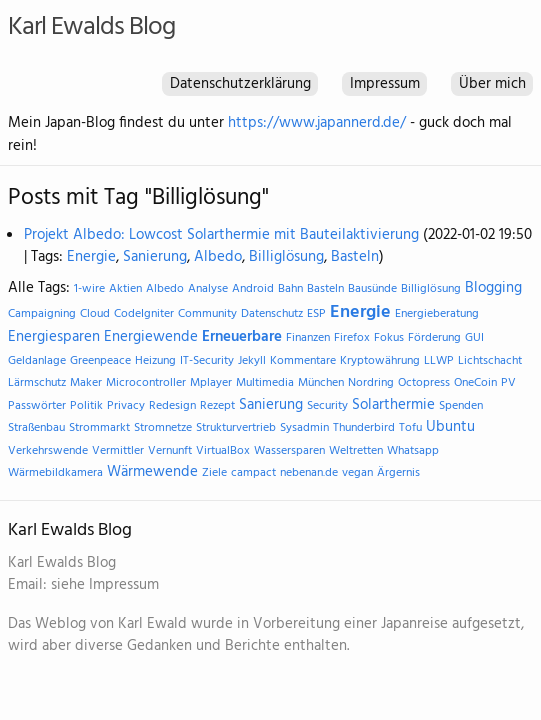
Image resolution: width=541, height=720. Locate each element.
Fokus (389, 338)
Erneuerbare (242, 337)
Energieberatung (437, 314)
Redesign (172, 406)
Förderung (434, 338)
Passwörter (37, 406)
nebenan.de (309, 473)
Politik (86, 406)
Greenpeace (100, 361)
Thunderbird (364, 428)
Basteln (355, 257)
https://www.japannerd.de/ (317, 123)
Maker (86, 383)
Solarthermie (393, 405)
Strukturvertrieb (236, 428)
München (321, 383)
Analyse (208, 289)
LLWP (439, 361)
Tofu (410, 428)
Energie (91, 257)
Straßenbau (36, 428)
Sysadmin (304, 428)
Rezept (217, 406)
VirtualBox (223, 451)
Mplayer (211, 383)
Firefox (352, 338)
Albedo (218, 257)
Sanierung (155, 257)
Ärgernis (398, 473)
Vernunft (170, 451)
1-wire (89, 289)
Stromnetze (163, 428)
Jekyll (252, 361)
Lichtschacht (490, 361)
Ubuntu (450, 427)
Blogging (493, 288)
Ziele (214, 473)
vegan (357, 473)
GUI (474, 338)
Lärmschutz (37, 383)
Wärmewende (152, 472)
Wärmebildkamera (55, 473)
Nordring (371, 383)
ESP (316, 314)
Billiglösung (286, 257)
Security (327, 406)
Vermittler (118, 451)
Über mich (492, 84)
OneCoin (475, 383)
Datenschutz (272, 314)
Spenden (461, 406)
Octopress (424, 383)
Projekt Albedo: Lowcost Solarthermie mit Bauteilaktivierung (221, 235)
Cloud (95, 314)
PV (508, 383)
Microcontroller (146, 383)
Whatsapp (413, 451)
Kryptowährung (380, 361)
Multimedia (265, 383)
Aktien (125, 289)
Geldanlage (37, 361)
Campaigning (42, 314)
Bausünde (372, 289)
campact (253, 473)
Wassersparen (289, 451)
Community (207, 314)
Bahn (290, 289)
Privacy (126, 406)
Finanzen (308, 338)
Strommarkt (99, 428)
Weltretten (356, 451)
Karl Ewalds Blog (91, 27)
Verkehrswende (48, 451)
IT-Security (207, 361)
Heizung (155, 361)
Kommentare (303, 361)
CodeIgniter (144, 314)
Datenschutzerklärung (240, 84)
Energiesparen (54, 337)
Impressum (385, 84)
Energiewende (151, 337)
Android (253, 289)
